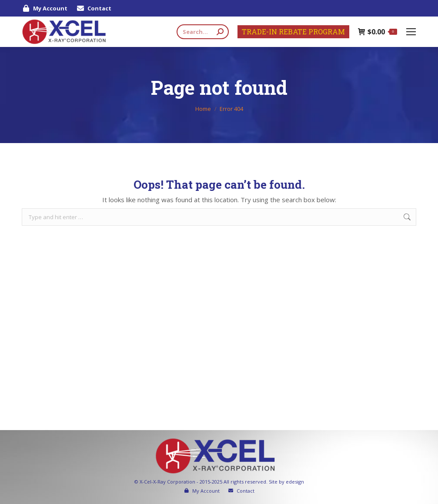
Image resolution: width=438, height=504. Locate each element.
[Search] (203, 32)
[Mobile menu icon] (411, 32)
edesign (295, 482)
